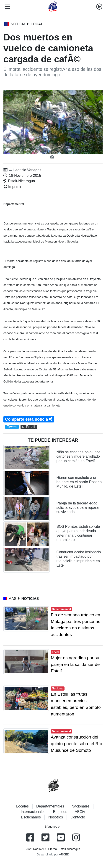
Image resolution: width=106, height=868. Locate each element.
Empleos (60, 812)
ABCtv (80, 812)
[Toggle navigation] (6, 7)
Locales (22, 806)
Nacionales (81, 806)
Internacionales (33, 812)
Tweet (12, 427)
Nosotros (56, 817)
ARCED (64, 854)
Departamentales (50, 806)
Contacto (78, 817)
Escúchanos (31, 817)
